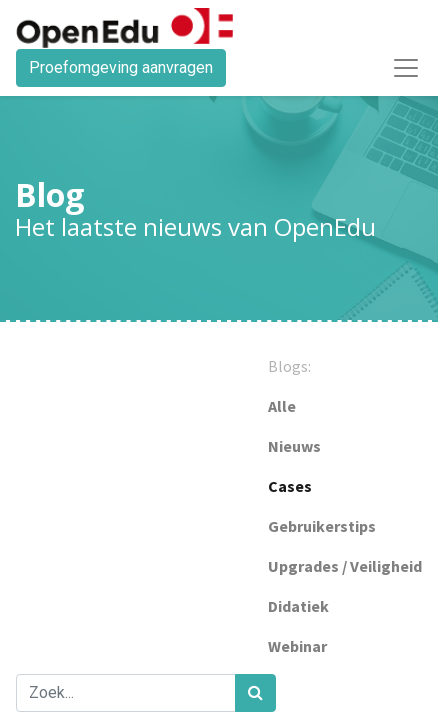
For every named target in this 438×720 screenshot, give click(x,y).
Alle (282, 406)
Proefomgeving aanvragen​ (121, 67)
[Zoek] (255, 693)
